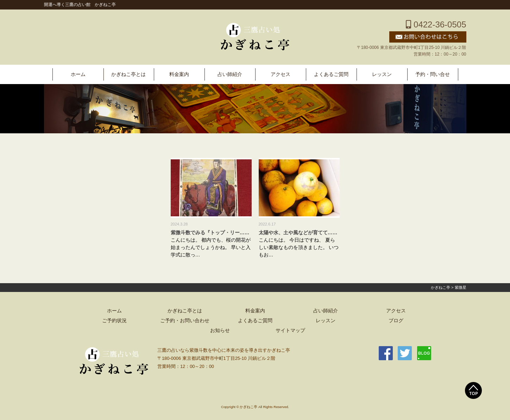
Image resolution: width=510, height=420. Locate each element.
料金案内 (179, 74)
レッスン (382, 74)
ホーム (78, 74)
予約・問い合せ (433, 74)
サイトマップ (290, 330)
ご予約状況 (114, 321)
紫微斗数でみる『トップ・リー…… (210, 233)
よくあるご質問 (331, 74)
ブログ (396, 321)
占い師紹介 (230, 74)
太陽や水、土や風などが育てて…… (298, 233)
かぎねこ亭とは (128, 74)
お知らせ (220, 330)
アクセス (281, 74)
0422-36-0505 (436, 24)
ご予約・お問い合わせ (185, 321)
